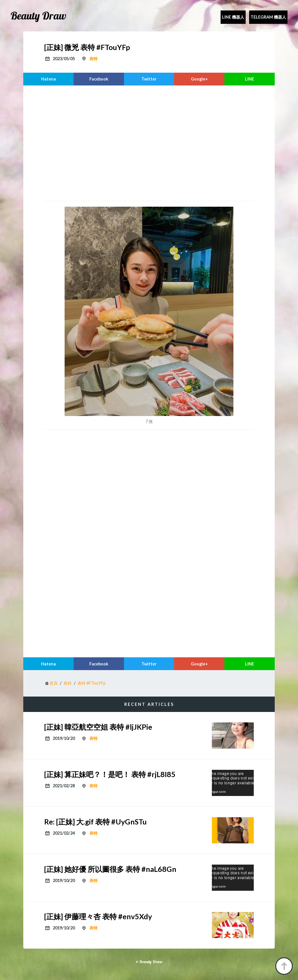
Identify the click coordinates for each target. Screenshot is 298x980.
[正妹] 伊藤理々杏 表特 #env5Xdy (98, 916)
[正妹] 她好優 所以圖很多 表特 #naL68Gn (110, 869)
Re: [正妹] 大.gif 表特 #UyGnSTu (95, 822)
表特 (93, 59)
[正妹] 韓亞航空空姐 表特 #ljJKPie (98, 727)
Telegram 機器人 (268, 17)
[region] (149, 142)
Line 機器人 (233, 17)
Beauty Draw (38, 16)
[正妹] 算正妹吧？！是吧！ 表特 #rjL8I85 (110, 774)
